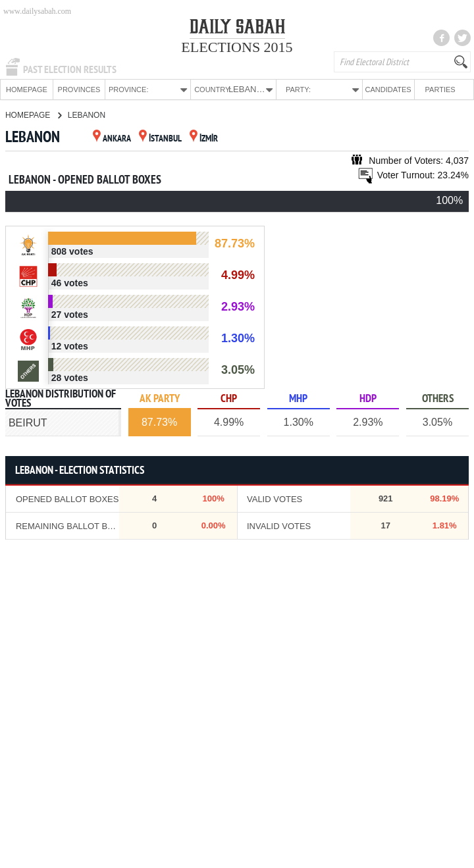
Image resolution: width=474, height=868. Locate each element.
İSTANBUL (160, 139)
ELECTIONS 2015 (237, 47)
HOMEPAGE (27, 89)
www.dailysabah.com (37, 11)
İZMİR (204, 139)
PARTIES (440, 89)
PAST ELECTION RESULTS (70, 70)
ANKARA (112, 139)
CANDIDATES (388, 89)
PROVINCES (79, 89)
